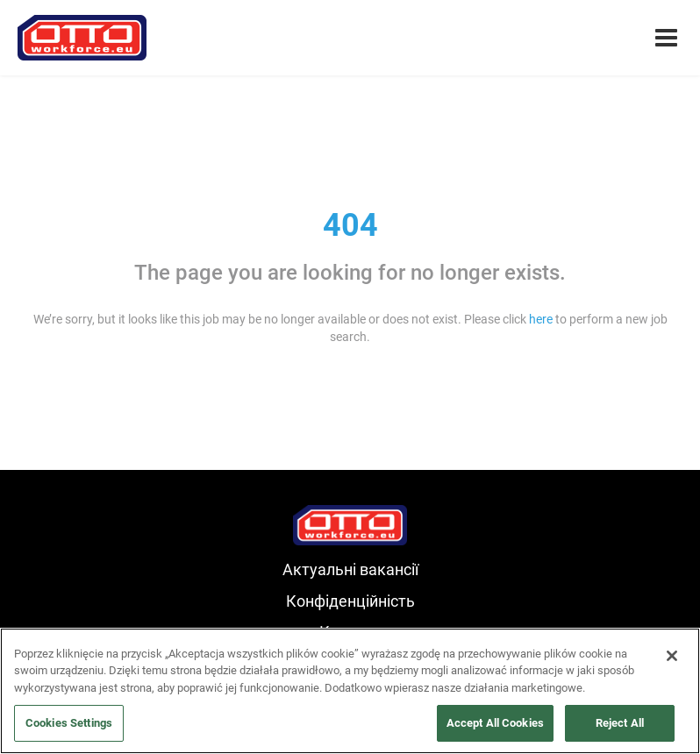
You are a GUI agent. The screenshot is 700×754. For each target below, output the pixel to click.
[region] (350, 691)
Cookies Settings (69, 723)
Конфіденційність (350, 601)
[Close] (672, 656)
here (541, 319)
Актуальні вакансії (350, 569)
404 (350, 225)
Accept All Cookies (495, 723)
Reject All (620, 723)
